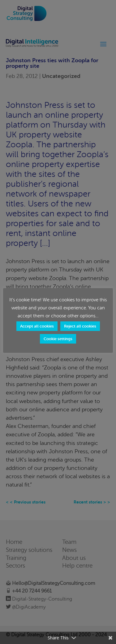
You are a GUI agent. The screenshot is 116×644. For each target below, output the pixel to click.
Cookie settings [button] (58, 339)
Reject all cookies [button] (80, 326)
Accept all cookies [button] (37, 326)
